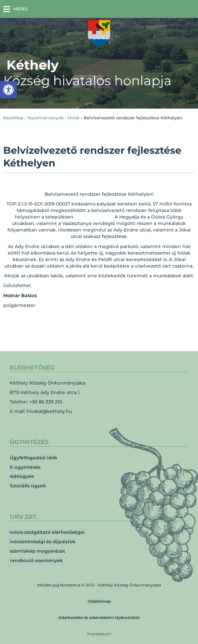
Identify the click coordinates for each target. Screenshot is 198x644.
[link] (8, 90)
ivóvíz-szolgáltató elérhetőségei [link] (47, 532)
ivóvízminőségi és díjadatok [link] (43, 542)
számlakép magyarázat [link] (37, 551)
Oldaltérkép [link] (99, 601)
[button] (15, 9)
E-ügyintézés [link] (25, 467)
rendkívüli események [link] (36, 560)
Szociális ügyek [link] (28, 486)
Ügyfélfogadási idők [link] (34, 458)
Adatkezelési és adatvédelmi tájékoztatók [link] (99, 618)
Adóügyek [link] (22, 476)
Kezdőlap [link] (13, 118)
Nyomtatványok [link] (46, 118)
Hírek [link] (74, 118)
